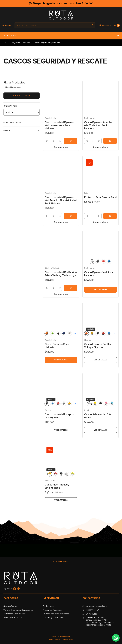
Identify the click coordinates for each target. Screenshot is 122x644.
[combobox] (55, 25)
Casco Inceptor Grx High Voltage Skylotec (98, 352)
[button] (61, 562)
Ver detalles (100, 366)
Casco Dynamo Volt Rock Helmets (99, 280)
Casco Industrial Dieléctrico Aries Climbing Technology (61, 280)
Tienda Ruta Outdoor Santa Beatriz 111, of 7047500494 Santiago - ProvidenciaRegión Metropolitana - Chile (98, 621)
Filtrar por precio (22, 123)
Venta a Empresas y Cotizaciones (18, 610)
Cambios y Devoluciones (54, 618)
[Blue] (109, 268)
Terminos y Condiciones (14, 614)
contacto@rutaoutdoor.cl (95, 606)
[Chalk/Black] (98, 268)
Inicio (6, 43)
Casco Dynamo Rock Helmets (57, 352)
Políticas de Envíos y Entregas (56, 614)
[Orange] (47, 340)
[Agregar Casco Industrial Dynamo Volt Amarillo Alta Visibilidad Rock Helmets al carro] (70, 222)
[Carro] (117, 25)
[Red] (103, 268)
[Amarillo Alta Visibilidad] (72, 480)
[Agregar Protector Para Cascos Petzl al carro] (110, 222)
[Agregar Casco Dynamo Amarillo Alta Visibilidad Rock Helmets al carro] (110, 141)
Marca (22, 130)
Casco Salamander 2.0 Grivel (97, 422)
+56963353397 (91, 610)
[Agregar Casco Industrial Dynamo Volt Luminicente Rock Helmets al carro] (70, 141)
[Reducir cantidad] (47, 141)
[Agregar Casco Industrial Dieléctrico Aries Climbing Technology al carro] (70, 294)
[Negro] (61, 480)
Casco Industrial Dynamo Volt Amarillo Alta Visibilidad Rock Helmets (61, 207)
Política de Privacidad (13, 618)
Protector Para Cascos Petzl (100, 204)
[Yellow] (92, 340)
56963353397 (90, 614)
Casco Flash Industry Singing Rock (57, 492)
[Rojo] (55, 480)
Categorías (61, 36)
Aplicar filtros (22, 96)
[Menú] (6, 25)
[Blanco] (67, 480)
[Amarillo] (50, 480)
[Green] (53, 340)
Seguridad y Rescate (21, 43)
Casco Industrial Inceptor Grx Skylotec (59, 422)
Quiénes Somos (10, 606)
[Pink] (106, 410)
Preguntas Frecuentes (53, 610)
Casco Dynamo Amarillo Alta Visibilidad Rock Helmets (98, 125)
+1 (75, 340)
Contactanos (48, 606)
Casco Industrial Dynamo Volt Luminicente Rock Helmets (59, 125)
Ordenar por (10, 106)
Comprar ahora (61, 147)
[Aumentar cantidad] (60, 141)
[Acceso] (105, 25)
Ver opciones (100, 296)
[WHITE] (92, 268)
